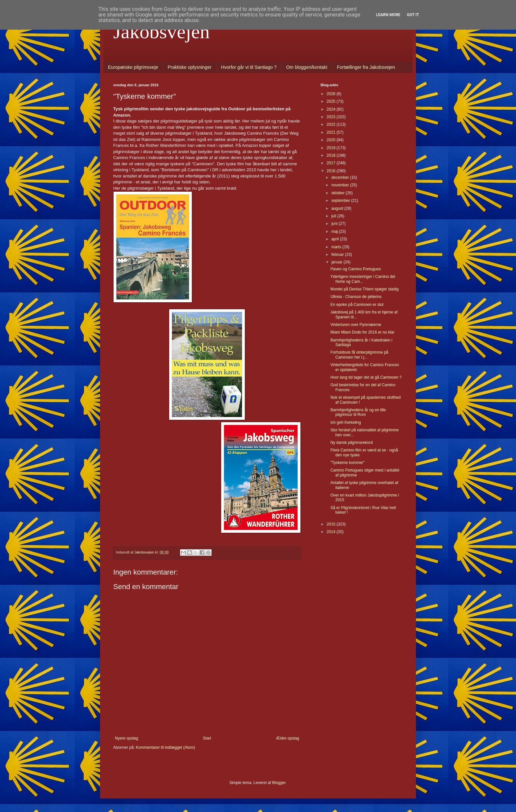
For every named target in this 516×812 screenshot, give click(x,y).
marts (337, 247)
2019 (332, 148)
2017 (332, 163)
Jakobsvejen (161, 32)
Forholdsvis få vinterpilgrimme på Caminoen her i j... (359, 355)
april (336, 239)
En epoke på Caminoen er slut (357, 305)
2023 (332, 117)
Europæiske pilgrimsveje (133, 67)
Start (207, 738)
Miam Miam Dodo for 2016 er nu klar (362, 332)
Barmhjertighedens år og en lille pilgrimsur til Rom (358, 412)
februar (338, 255)
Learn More (388, 15)
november (341, 185)
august (338, 208)
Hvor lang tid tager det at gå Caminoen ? (366, 377)
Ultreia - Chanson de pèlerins (356, 297)
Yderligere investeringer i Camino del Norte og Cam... (363, 279)
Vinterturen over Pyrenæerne (356, 325)
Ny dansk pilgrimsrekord (352, 443)
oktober (338, 193)
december (341, 177)
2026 (332, 94)
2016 (332, 171)
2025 (332, 101)
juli (334, 216)
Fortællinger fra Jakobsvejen (366, 67)
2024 (332, 109)
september (341, 201)
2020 (332, 140)
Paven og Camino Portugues (356, 269)
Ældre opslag (287, 738)
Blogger (279, 783)
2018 (332, 155)
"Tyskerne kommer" (348, 463)
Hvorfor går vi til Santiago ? (249, 67)
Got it (413, 15)
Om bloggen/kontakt (307, 67)
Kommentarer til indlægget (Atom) (166, 747)
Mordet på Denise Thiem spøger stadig (364, 289)
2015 (332, 524)
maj (335, 231)
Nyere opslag (127, 738)
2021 (332, 132)
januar (337, 262)
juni (335, 224)
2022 (332, 124)
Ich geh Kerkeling (346, 422)
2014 (332, 532)
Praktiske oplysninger (190, 67)
